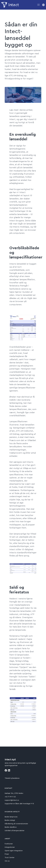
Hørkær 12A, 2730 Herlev (14, 793)
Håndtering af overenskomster (16, 824)
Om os (7, 861)
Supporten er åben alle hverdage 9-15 (19, 804)
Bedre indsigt (10, 820)
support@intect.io (12, 800)
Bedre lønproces (11, 817)
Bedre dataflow (11, 827)
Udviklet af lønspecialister (15, 831)
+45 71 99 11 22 (10, 797)
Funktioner (9, 844)
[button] (43, 5)
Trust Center (10, 858)
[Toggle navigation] (38, 5)
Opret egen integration (14, 851)
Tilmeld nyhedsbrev (12, 778)
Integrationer (10, 847)
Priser (7, 854)
